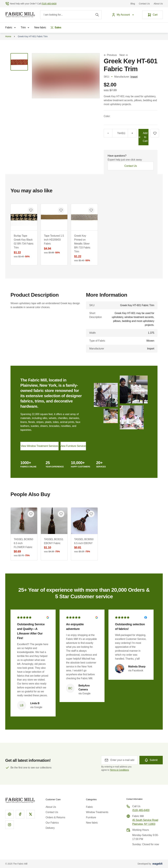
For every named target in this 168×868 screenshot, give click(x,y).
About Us (158, 4)
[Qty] (114, 133)
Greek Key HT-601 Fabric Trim (33, 36)
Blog (133, 4)
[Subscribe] (151, 760)
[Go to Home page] (20, 15)
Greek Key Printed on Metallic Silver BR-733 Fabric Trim (84, 248)
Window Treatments (97, 812)
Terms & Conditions (119, 770)
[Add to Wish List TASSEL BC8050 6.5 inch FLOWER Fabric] (31, 514)
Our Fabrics (52, 823)
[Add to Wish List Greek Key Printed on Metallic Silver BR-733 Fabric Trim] (91, 210)
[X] (31, 814)
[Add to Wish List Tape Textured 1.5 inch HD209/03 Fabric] (61, 210)
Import (134, 77)
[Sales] (56, 28)
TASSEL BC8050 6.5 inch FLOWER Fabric (24, 547)
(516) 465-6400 (141, 810)
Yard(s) (121, 133)
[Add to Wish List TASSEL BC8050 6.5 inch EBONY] (91, 514)
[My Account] (124, 15)
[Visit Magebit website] (157, 864)
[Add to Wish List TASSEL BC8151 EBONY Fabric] (61, 514)
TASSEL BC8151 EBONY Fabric (54, 546)
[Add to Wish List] (155, 133)
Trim (26, 28)
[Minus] (108, 133)
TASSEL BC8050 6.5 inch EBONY (84, 546)
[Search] (97, 15)
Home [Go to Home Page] (8, 36)
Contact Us (144, 4)
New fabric (40, 27)
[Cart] (152, 15)
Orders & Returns (55, 817)
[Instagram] (10, 825)
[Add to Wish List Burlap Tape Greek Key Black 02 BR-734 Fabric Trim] (31, 210)
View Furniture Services (73, 446)
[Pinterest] (10, 814)
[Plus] (132, 133)
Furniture (91, 817)
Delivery (50, 828)
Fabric (11, 28)
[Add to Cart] (143, 137)
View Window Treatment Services (39, 446)
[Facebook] (20, 814)
